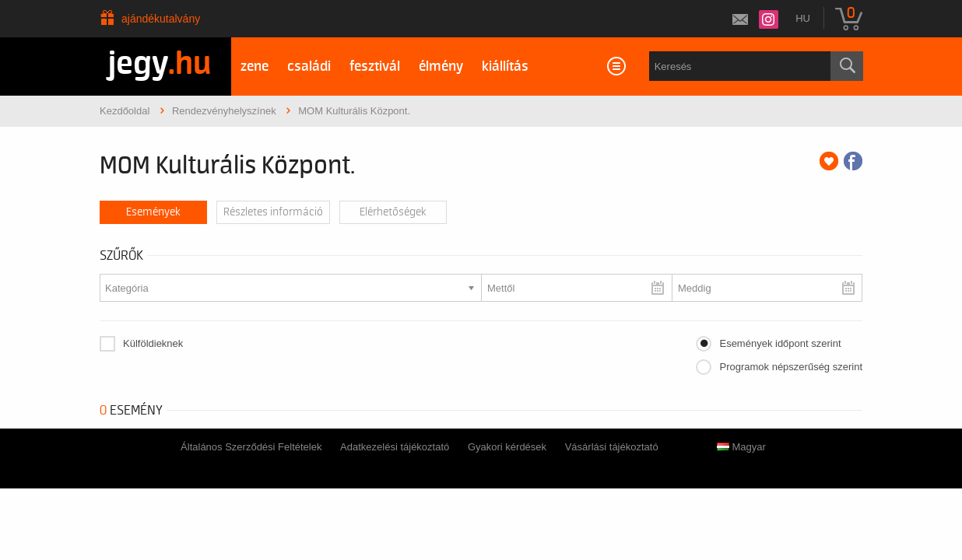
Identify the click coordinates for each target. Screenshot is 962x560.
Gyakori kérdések (507, 447)
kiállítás (505, 66)
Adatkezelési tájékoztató (395, 447)
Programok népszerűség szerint (791, 367)
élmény (441, 66)
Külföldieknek (153, 343)
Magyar (741, 447)
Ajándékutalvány (161, 19)
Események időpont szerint (780, 343)
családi (309, 66)
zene (255, 66)
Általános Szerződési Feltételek (251, 447)
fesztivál (375, 66)
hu (803, 18)
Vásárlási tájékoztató (612, 447)
